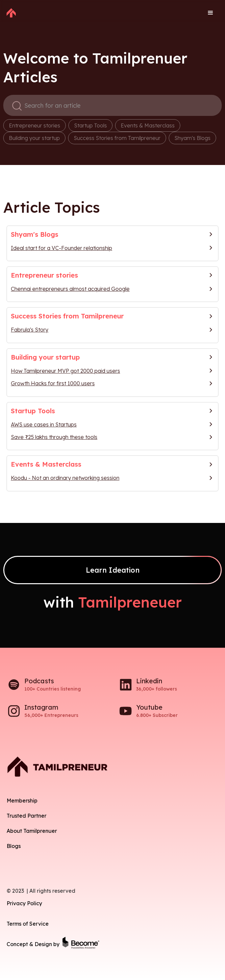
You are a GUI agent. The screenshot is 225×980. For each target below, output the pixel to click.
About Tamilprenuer (32, 831)
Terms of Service (28, 924)
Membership (22, 801)
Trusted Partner (26, 816)
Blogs (14, 846)
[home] (11, 13)
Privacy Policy (24, 903)
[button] (211, 13)
